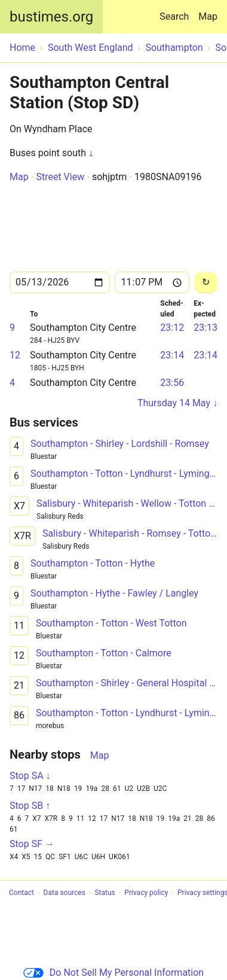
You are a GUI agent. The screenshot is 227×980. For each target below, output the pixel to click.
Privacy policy (146, 893)
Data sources (65, 893)
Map (208, 16)
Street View (60, 177)
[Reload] (206, 283)
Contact (22, 893)
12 (15, 355)
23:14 (172, 355)
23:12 (172, 328)
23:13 (205, 328)
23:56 (172, 383)
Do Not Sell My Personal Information (113, 973)
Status (105, 893)
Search (177, 11)
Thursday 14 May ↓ (177, 403)
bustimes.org (51, 17)
